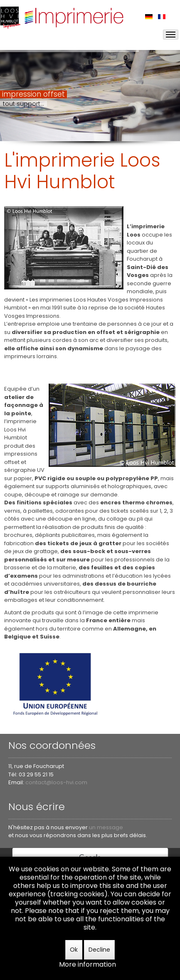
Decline (99, 950)
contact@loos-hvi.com (56, 782)
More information (88, 964)
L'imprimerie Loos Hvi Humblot (82, 171)
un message (106, 827)
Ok (74, 950)
